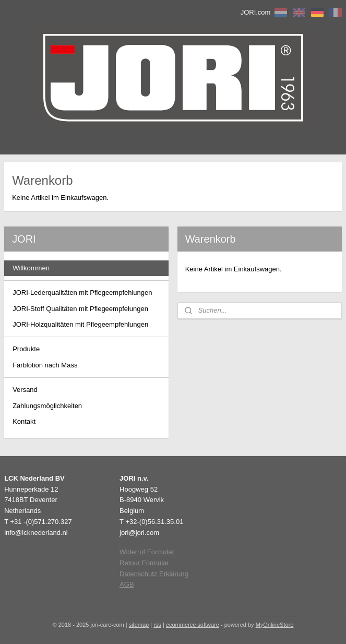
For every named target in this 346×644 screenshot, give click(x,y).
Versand (25, 390)
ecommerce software (193, 625)
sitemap (139, 625)
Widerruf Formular (147, 552)
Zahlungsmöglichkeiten (47, 406)
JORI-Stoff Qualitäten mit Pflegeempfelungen (80, 309)
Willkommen (31, 268)
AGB (127, 584)
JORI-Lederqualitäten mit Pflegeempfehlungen (82, 293)
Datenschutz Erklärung (154, 574)
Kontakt (24, 421)
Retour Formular (144, 563)
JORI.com (256, 12)
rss (157, 625)
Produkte (26, 349)
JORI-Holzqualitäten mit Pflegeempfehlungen (80, 324)
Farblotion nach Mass (45, 365)
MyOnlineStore (275, 625)
